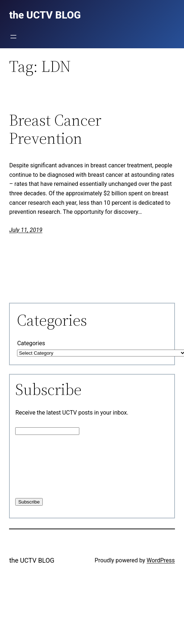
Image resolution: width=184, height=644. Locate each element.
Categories (31, 343)
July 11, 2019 (26, 230)
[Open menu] (13, 37)
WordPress (161, 560)
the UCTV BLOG (32, 560)
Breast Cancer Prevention (55, 129)
